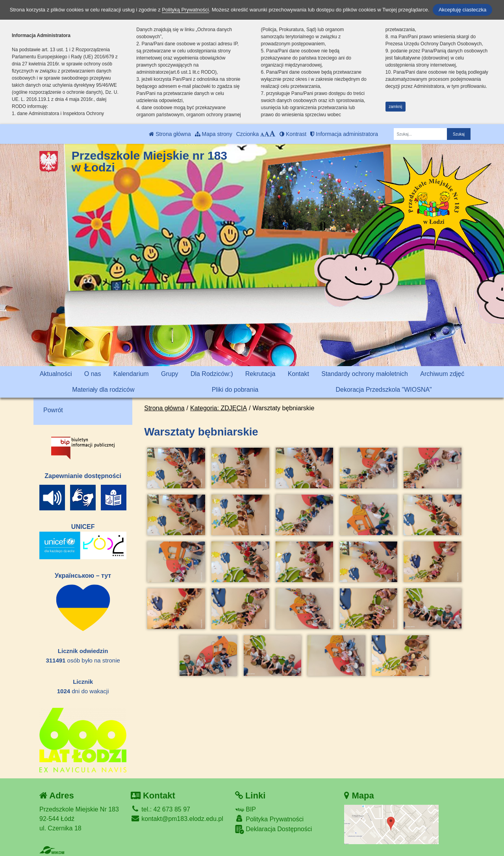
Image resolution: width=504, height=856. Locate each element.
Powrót (53, 410)
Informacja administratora (344, 134)
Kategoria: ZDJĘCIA (219, 408)
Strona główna (170, 134)
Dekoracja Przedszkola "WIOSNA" (384, 390)
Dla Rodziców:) (212, 374)
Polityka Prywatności (269, 819)
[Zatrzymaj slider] (323, 226)
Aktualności (56, 374)
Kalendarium (131, 374)
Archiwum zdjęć (442, 374)
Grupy (170, 374)
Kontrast (293, 134)
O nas (93, 374)
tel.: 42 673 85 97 (160, 809)
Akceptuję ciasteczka (462, 10)
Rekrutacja (260, 374)
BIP (246, 809)
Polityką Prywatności (185, 10)
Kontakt (298, 374)
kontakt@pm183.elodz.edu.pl (177, 819)
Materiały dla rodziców (103, 390)
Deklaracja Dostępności (274, 829)
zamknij (395, 107)
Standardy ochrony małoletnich (365, 374)
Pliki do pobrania (235, 390)
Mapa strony (214, 134)
